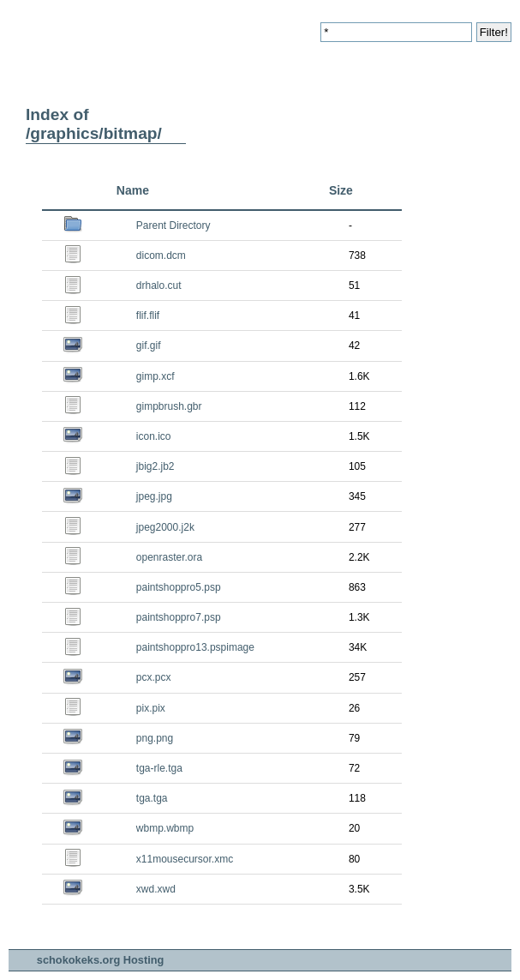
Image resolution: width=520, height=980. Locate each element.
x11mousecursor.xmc (185, 859)
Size (341, 190)
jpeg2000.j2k (165, 527)
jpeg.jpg (154, 496)
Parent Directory (173, 225)
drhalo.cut (159, 286)
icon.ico (154, 436)
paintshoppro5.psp (179, 587)
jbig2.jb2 (155, 466)
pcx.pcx (154, 677)
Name (133, 190)
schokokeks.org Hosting (101, 960)
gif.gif (149, 346)
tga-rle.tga (159, 768)
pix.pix (151, 708)
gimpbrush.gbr (169, 406)
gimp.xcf (155, 376)
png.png (155, 738)
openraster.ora (169, 557)
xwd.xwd (156, 889)
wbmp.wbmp (165, 828)
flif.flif (148, 316)
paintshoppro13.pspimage (195, 647)
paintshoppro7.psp (179, 617)
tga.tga (152, 798)
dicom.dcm (161, 256)
